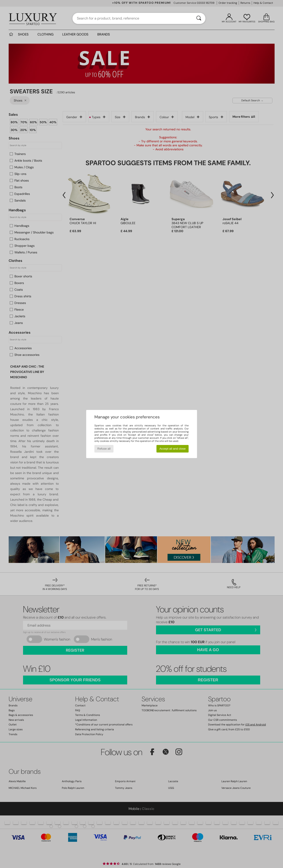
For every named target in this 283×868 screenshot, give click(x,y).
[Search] (199, 18)
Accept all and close (173, 449)
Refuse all (104, 449)
